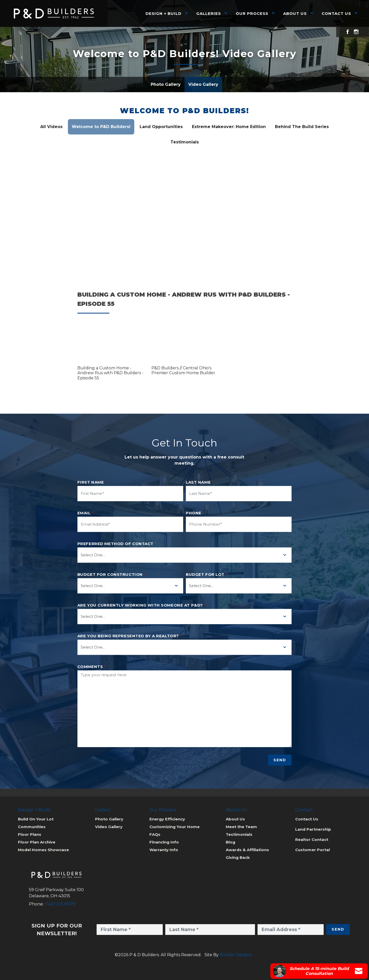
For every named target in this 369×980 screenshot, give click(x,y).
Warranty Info (164, 850)
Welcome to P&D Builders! (184, 111)
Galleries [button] (209, 13)
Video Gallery (203, 84)
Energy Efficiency (167, 819)
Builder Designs (236, 955)
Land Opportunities (161, 127)
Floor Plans (30, 834)
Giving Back (238, 857)
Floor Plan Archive (37, 842)
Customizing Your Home (175, 827)
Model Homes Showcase (43, 850)
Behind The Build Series (302, 127)
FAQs (155, 834)
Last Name (200, 482)
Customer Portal (312, 850)
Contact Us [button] (336, 13)
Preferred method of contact (115, 544)
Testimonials (185, 142)
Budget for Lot (207, 575)
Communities (32, 827)
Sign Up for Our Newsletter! (57, 930)
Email (86, 513)
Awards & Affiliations (247, 850)
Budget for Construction (112, 575)
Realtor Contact (312, 840)
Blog (230, 842)
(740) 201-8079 (60, 904)
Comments (92, 667)
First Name (92, 482)
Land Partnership (313, 829)
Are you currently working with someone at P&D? (142, 605)
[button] (111, 345)
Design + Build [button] (163, 13)
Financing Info (164, 842)
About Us (235, 819)
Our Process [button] (252, 13)
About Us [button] (295, 13)
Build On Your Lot (36, 819)
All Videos (51, 127)
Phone (195, 513)
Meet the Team (241, 827)
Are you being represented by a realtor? (130, 636)
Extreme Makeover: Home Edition (229, 127)
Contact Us (307, 819)
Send (280, 760)
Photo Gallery (166, 84)
